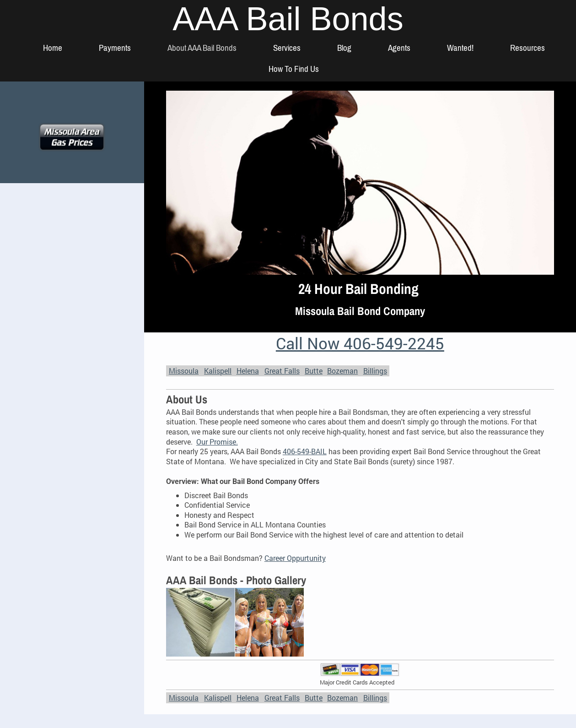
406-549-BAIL (305, 451)
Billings (375, 371)
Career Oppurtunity (295, 558)
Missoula (184, 371)
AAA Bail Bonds (288, 19)
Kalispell (218, 371)
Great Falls (282, 371)
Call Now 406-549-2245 (360, 343)
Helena (248, 371)
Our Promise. (217, 442)
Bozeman (342, 371)
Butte (314, 371)
